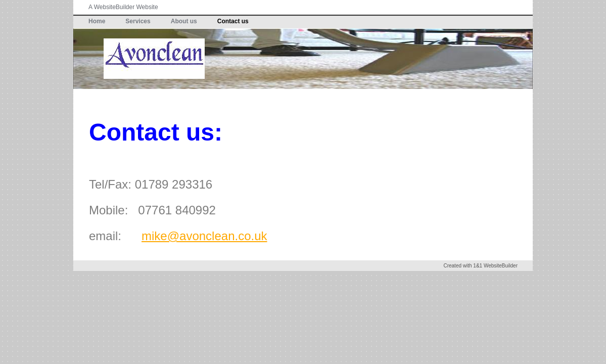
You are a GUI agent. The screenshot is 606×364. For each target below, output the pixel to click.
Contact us (233, 21)
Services (138, 21)
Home (97, 21)
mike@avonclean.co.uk (204, 236)
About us (184, 21)
